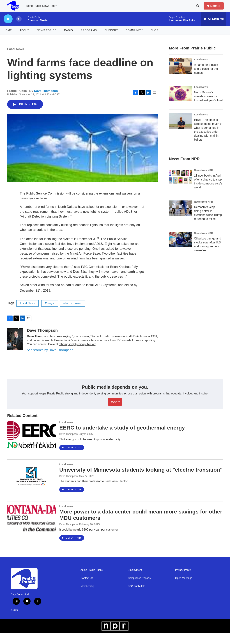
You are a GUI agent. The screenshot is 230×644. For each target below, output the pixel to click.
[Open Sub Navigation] (15, 37)
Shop (155, 37)
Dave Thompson (46, 102)
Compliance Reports (139, 589)
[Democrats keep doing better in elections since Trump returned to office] (181, 226)
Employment (135, 581)
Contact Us (87, 589)
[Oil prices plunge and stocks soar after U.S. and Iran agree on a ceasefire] (181, 258)
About (24, 37)
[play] (8, 26)
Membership (87, 597)
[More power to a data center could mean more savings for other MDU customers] (31, 529)
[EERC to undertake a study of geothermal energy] (31, 445)
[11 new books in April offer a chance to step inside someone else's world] (181, 195)
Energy (50, 314)
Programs (89, 37)
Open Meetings (184, 589)
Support (111, 37)
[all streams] (214, 26)
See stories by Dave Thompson (50, 361)
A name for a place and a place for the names (206, 80)
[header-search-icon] (199, 10)
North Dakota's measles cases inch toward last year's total (208, 107)
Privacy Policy (183, 581)
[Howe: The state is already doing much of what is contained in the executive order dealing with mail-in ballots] (181, 132)
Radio (69, 37)
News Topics (47, 37)
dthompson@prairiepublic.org (78, 355)
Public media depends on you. (115, 398)
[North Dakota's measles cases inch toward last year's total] (181, 104)
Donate (217, 9)
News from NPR (203, 188)
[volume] (19, 26)
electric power (72, 314)
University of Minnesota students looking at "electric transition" (141, 480)
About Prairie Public (92, 581)
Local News (16, 60)
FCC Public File (136, 597)
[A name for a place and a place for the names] (181, 77)
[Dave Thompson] (15, 350)
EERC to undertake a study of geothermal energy (122, 438)
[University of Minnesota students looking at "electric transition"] (31, 487)
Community (134, 37)
